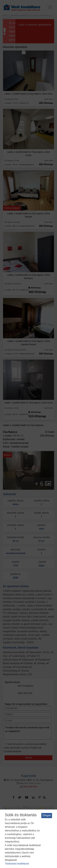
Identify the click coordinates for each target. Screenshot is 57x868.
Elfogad (47, 815)
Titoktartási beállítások (17, 864)
